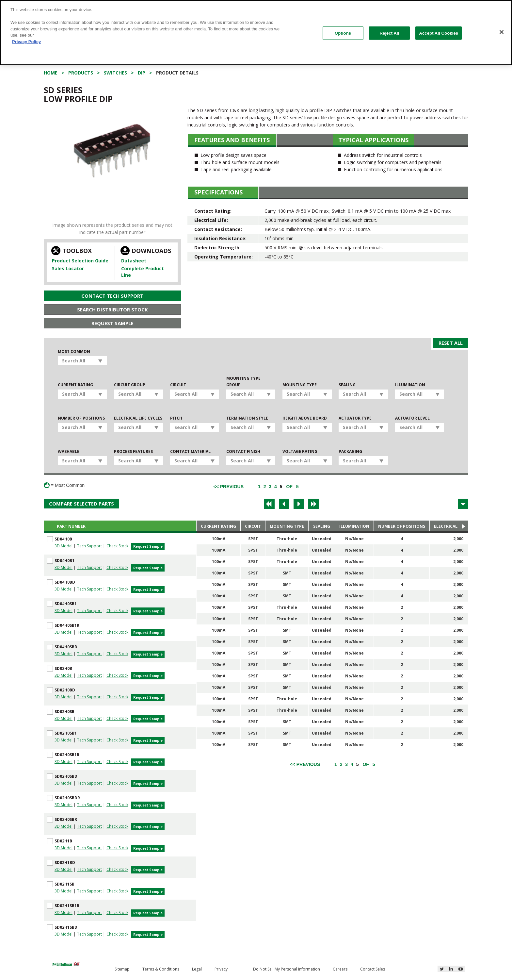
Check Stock (117, 546)
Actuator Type (355, 418)
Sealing (347, 385)
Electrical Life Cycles (138, 418)
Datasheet (134, 261)
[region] (256, 33)
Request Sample (112, 323)
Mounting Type (300, 385)
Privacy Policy (26, 42)
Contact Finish (243, 451)
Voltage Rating (300, 451)
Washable (69, 451)
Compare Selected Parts (81, 504)
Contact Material (190, 451)
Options (343, 33)
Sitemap (122, 969)
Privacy (221, 969)
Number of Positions (81, 418)
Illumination (410, 385)
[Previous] (228, 487)
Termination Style (247, 418)
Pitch (176, 418)
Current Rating (75, 385)
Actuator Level (412, 418)
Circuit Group (130, 385)
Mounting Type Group (243, 382)
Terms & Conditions (161, 969)
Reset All (451, 343)
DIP (142, 73)
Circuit (178, 385)
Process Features (133, 451)
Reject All (390, 33)
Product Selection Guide (80, 261)
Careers (340, 969)
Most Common (74, 351)
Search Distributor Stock (112, 309)
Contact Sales (373, 969)
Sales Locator (68, 268)
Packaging (350, 451)
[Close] (502, 32)
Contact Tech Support (112, 296)
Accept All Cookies (439, 33)
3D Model (64, 546)
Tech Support (89, 546)
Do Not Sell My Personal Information (287, 969)
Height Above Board (305, 418)
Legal (197, 969)
